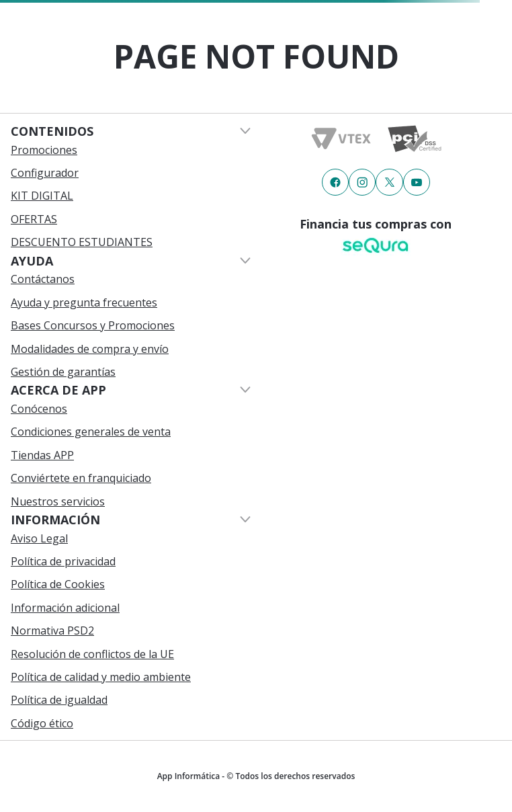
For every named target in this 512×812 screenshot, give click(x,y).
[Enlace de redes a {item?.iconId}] (335, 182)
